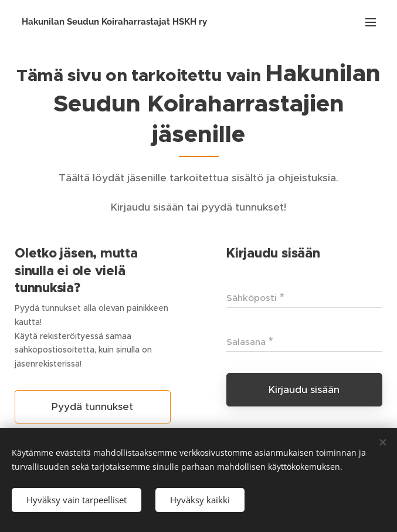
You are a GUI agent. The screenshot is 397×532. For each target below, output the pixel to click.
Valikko (371, 22)
